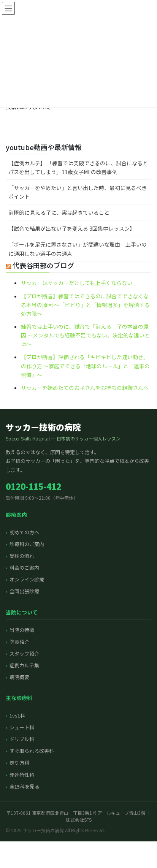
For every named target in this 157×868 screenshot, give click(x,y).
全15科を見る (25, 786)
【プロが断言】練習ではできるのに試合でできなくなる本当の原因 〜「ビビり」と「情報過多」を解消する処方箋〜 (85, 305)
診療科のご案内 (27, 544)
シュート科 (22, 727)
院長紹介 (19, 642)
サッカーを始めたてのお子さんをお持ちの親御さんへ (85, 388)
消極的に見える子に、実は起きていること (59, 212)
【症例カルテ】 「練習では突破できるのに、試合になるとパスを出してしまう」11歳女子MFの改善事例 (78, 167)
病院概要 (19, 677)
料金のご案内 (24, 568)
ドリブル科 (22, 739)
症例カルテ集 (24, 665)
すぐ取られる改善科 (32, 751)
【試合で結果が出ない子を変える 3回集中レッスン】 (72, 228)
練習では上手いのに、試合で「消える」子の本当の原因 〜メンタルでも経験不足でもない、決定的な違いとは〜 (85, 335)
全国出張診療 (24, 591)
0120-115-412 (33, 486)
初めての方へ (24, 532)
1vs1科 (17, 715)
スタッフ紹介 (24, 653)
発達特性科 (22, 775)
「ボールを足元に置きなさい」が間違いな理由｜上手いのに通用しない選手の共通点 (78, 249)
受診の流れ (22, 556)
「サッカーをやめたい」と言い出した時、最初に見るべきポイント (78, 192)
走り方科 (19, 763)
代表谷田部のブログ (43, 265)
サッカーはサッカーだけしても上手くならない (77, 283)
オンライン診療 (27, 579)
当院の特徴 (22, 630)
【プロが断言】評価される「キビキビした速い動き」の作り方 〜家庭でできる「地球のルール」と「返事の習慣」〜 (85, 366)
